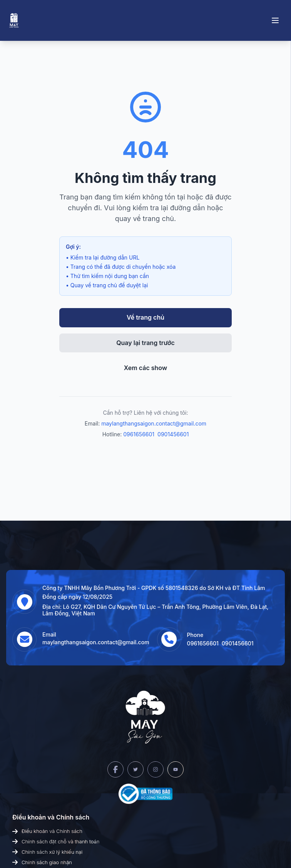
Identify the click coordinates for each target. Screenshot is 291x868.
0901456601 (173, 434)
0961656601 (139, 434)
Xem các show (146, 368)
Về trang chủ (145, 317)
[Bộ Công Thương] (145, 794)
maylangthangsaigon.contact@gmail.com (154, 423)
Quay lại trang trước (145, 343)
